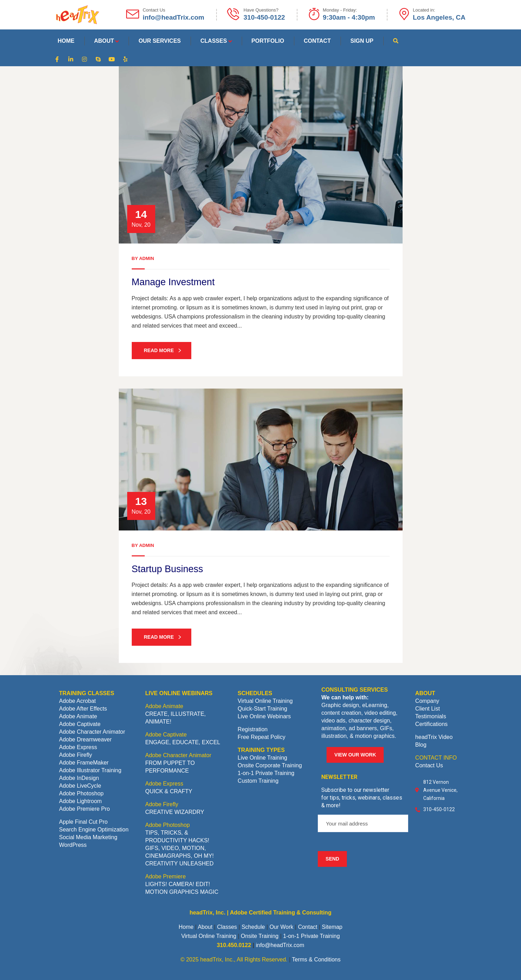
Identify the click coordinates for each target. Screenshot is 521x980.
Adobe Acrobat (78, 701)
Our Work (281, 927)
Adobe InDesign (79, 778)
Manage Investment (173, 282)
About (205, 927)
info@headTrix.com (280, 945)
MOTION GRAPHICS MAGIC (182, 892)
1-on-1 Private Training (266, 773)
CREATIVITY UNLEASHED (179, 864)
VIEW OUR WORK (355, 755)
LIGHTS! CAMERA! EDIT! (177, 884)
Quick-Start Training (262, 709)
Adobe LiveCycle (80, 786)
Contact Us (429, 765)
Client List (427, 709)
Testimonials (431, 716)
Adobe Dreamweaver (85, 739)
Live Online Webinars (264, 716)
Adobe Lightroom (81, 801)
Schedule (253, 927)
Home (186, 927)
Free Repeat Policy (261, 737)
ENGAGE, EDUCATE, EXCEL (183, 742)
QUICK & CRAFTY (169, 791)
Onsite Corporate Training (270, 765)
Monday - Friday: (340, 10)
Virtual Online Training (265, 701)
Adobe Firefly (76, 755)
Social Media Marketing (88, 837)
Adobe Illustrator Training (90, 770)
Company (427, 701)
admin (147, 258)
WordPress (73, 845)
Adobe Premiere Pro (85, 809)
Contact (307, 927)
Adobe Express (78, 747)
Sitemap (332, 927)
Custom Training (258, 781)
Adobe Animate (78, 716)
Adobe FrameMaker (84, 763)
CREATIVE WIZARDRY (174, 812)
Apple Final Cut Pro (84, 822)
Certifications (431, 724)
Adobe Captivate (80, 724)
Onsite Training (260, 936)
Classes (227, 927)
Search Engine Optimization (94, 830)
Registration (252, 729)
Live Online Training (262, 758)
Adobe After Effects (83, 709)
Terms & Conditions (316, 960)
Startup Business (167, 569)
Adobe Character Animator (92, 732)
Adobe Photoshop (81, 793)
